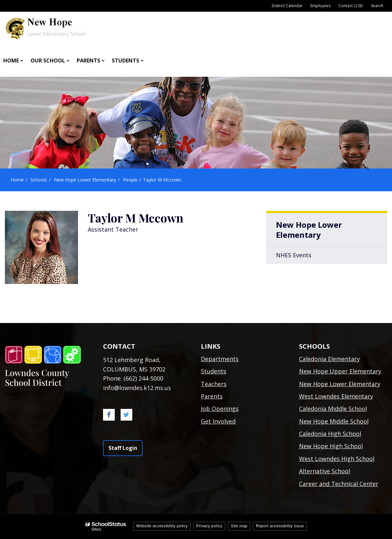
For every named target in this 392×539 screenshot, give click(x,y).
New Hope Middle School (334, 421)
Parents (212, 396)
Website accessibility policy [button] (162, 526)
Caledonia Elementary (329, 359)
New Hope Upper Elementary (340, 371)
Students (214, 371)
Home (17, 180)
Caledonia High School (330, 434)
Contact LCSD (351, 6)
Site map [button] (239, 526)
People (130, 180)
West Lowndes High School (337, 459)
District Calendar (287, 6)
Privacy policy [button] (209, 526)
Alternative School (325, 471)
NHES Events (294, 255)
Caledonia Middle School (333, 409)
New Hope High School (331, 446)
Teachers (214, 384)
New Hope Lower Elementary (85, 180)
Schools (39, 180)
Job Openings (220, 409)
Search (377, 6)
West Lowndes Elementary (336, 396)
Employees (320, 6)
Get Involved (218, 421)
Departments (220, 359)
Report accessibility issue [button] (280, 526)
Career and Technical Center (339, 484)
